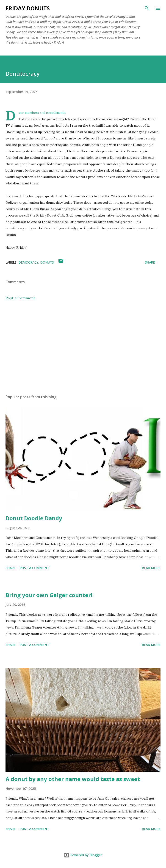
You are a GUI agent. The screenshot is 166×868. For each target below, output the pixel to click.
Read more (151, 568)
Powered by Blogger (83, 855)
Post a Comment (20, 298)
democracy (28, 262)
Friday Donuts (28, 8)
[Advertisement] (83, 348)
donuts (47, 262)
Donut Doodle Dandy (34, 518)
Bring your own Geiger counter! (49, 595)
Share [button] (150, 262)
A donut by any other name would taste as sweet (73, 779)
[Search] (147, 8)
